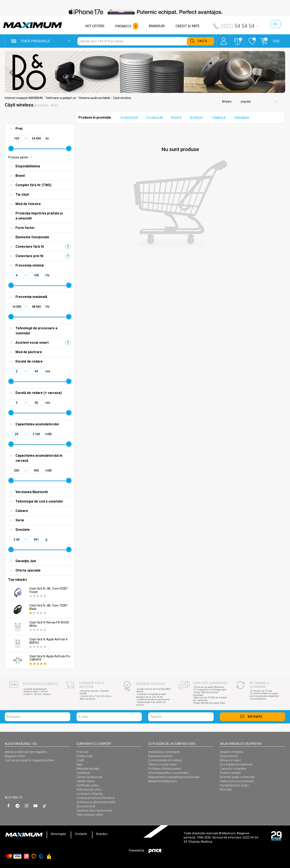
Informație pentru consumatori (169, 773)
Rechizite (226, 790)
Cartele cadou (86, 781)
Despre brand (229, 756)
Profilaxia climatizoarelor (165, 769)
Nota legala (58, 834)
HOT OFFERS (95, 26)
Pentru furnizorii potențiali (237, 781)
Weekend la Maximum (163, 781)
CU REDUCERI (129, 118)
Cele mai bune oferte (90, 815)
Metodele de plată (88, 769)
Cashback (83, 773)
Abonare (255, 717)
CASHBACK (242, 118)
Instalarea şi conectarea (164, 752)
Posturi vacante (230, 773)
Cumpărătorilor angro (234, 785)
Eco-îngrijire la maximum (236, 764)
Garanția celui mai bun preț (94, 810)
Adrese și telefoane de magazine (26, 752)
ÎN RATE (177, 118)
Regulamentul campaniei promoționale (174, 777)
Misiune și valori (230, 760)
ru (276, 24)
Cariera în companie (233, 769)
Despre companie (232, 752)
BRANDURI (157, 26)
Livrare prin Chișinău (90, 794)
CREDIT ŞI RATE (187, 26)
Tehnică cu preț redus (162, 764)
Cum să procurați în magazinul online (29, 760)
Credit (80, 760)
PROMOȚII (123, 26)
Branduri (102, 834)
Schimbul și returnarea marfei (96, 802)
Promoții (82, 752)
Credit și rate (85, 756)
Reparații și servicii (160, 756)
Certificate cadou (88, 785)
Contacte (81, 834)
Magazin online (15, 756)
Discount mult (86, 806)
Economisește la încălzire (165, 760)
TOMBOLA (219, 118)
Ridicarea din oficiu (89, 790)
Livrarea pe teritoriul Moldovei (96, 798)
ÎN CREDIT (197, 118)
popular (246, 101)
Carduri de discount (89, 777)
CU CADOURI (155, 118)
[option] (145, 12)
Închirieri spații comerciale (237, 777)
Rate (80, 764)
